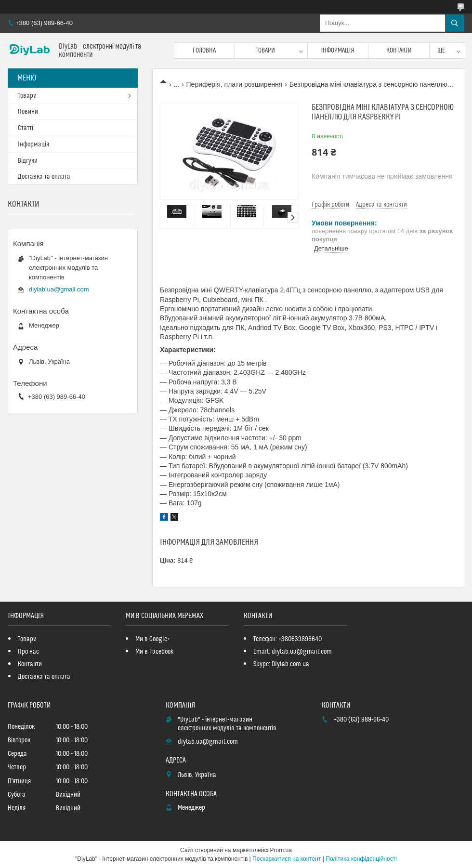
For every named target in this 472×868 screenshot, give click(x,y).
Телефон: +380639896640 (288, 639)
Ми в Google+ (153, 639)
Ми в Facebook (155, 652)
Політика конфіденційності (361, 859)
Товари (265, 51)
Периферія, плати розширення (235, 84)
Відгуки (28, 161)
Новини (28, 112)
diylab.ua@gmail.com (59, 289)
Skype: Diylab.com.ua (281, 664)
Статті (26, 128)
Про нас (28, 652)
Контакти (399, 51)
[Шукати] (455, 23)
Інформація (338, 51)
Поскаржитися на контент (287, 859)
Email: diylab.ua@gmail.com (293, 652)
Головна (204, 51)
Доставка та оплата (44, 177)
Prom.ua (281, 850)
